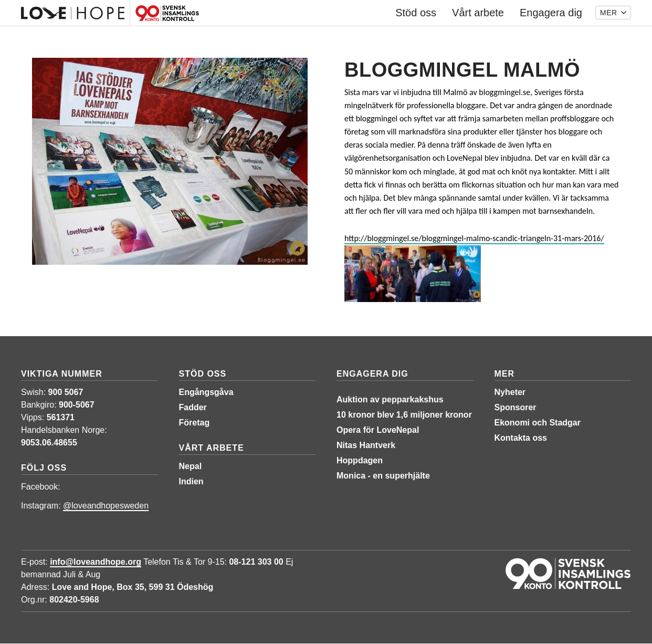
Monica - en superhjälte (383, 476)
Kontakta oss (521, 438)
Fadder (193, 407)
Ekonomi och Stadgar (538, 423)
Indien (191, 481)
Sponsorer (516, 407)
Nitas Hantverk (366, 445)
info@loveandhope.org (96, 562)
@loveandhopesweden (106, 506)
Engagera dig (372, 374)
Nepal (191, 466)
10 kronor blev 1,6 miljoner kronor (404, 415)
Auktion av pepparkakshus (390, 399)
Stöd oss (203, 374)
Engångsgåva (206, 392)
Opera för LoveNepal (378, 430)
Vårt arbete (212, 448)
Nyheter (510, 392)
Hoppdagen (360, 460)
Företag (194, 423)
